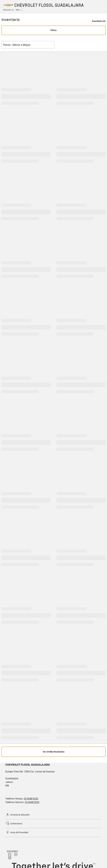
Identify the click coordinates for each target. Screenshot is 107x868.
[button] (97, 20)
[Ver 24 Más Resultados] (54, 752)
